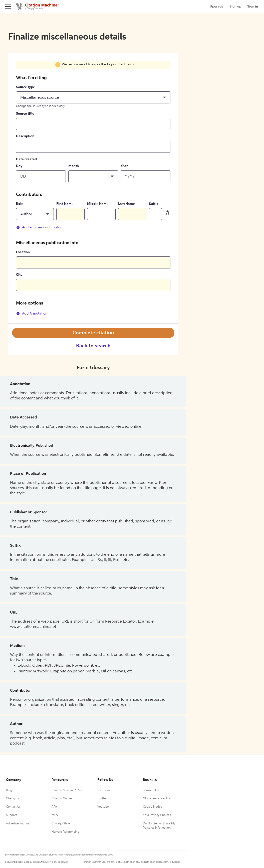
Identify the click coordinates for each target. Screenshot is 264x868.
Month (74, 166)
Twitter (102, 799)
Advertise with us (18, 824)
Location (23, 252)
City (19, 275)
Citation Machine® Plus (67, 790)
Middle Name (98, 204)
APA (54, 807)
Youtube (103, 807)
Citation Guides (62, 799)
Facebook (104, 790)
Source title (25, 114)
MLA (55, 815)
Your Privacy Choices (157, 815)
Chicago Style (61, 824)
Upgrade (217, 7)
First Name (65, 204)
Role (20, 204)
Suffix (154, 204)
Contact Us (13, 807)
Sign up (235, 7)
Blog (9, 790)
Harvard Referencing (65, 832)
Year (124, 166)
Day (19, 166)
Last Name (126, 204)
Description (25, 136)
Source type (26, 87)
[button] (93, 97)
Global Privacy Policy (157, 799)
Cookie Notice (153, 807)
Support (11, 815)
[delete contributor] (167, 213)
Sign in (253, 7)
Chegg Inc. (13, 799)
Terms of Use (152, 790)
